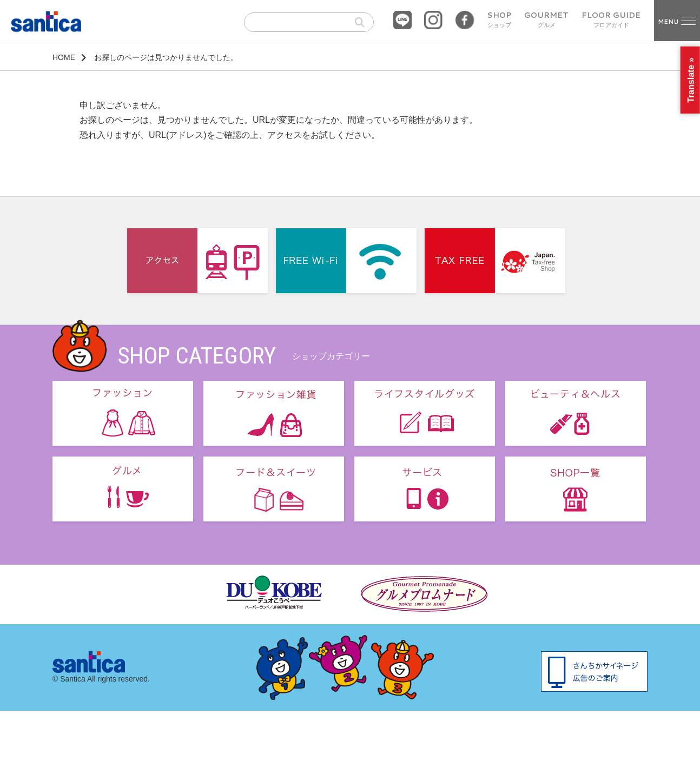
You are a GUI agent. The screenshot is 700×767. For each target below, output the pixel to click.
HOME (64, 57)
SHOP (499, 20)
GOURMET (546, 20)
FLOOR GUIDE (611, 20)
